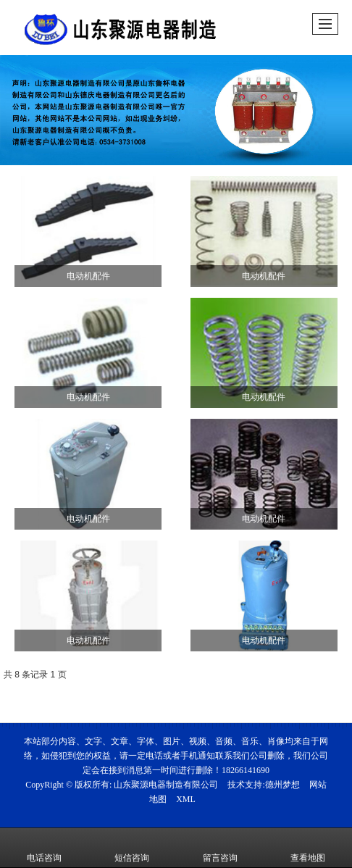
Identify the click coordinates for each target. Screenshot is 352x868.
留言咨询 (220, 848)
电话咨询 (44, 848)
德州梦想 (282, 785)
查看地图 (308, 848)
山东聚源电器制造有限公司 (166, 785)
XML (186, 799)
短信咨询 (132, 848)
